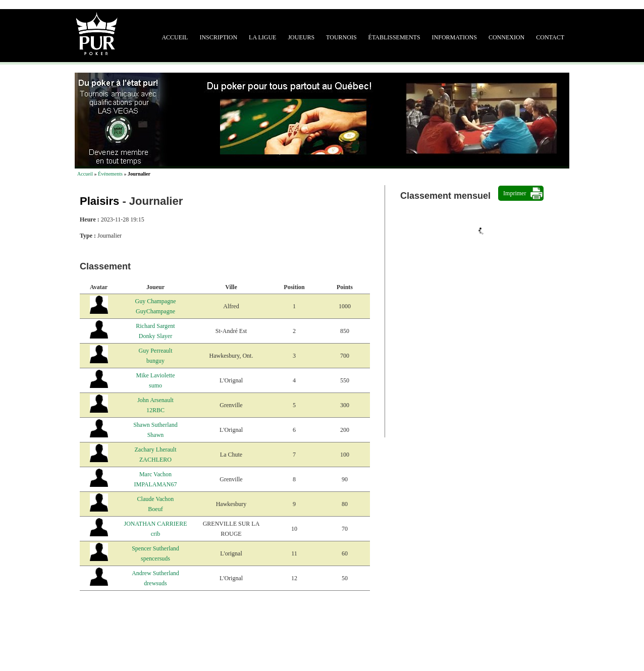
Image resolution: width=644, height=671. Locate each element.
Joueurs (301, 37)
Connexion (506, 37)
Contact (550, 37)
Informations (454, 37)
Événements (110, 174)
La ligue (262, 37)
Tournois (341, 37)
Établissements (394, 37)
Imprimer (515, 193)
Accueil (175, 37)
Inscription (218, 37)
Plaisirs (99, 201)
